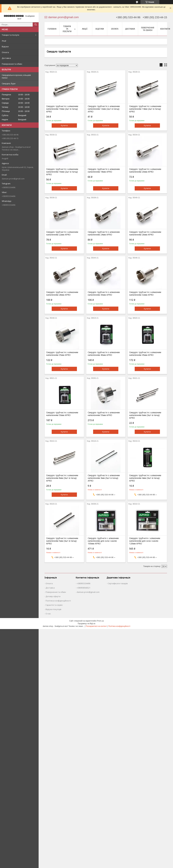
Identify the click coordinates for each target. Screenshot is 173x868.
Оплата (5, 52)
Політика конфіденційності (58, 601)
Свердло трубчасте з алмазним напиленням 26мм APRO (145, 233)
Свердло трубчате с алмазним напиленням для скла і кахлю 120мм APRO (145, 541)
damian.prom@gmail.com (13, 179)
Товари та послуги (10, 35)
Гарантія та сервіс (54, 605)
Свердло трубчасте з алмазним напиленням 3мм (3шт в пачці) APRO (104, 478)
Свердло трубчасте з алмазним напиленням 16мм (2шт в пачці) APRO (62, 172)
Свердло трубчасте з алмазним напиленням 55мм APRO (104, 414)
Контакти (165, 29)
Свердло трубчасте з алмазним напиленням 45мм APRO (145, 354)
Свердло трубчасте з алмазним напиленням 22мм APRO (62, 233)
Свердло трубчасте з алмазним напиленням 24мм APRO (104, 233)
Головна (52, 29)
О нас (48, 614)
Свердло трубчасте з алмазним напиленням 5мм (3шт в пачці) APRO (62, 541)
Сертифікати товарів (118, 583)
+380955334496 (84, 583)
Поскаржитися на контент (96, 626)
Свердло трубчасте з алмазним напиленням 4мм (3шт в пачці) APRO (145, 478)
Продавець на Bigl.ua (86, 624)
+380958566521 (84, 588)
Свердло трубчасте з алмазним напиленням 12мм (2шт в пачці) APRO (104, 109)
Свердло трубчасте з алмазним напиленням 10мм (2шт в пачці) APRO (62, 109)
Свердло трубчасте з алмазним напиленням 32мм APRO (145, 293)
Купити (64, 125)
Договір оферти (53, 596)
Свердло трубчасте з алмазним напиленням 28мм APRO (62, 293)
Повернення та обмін (12, 64)
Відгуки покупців (53, 609)
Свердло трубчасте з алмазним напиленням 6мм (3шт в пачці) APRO (145, 415)
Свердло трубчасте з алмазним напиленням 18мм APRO (104, 170)
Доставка (6, 58)
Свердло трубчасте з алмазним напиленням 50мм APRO (62, 414)
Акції (4, 41)
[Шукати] (36, 25)
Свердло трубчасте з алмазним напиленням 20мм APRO (145, 170)
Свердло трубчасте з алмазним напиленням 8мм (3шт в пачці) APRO (62, 478)
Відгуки (5, 47)
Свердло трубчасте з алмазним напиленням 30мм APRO (104, 293)
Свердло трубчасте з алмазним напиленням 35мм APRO (62, 354)
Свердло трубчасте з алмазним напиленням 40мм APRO (104, 354)
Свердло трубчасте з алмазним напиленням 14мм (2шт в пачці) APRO (145, 109)
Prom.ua (100, 621)
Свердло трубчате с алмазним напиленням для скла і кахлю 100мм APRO (103, 541)
